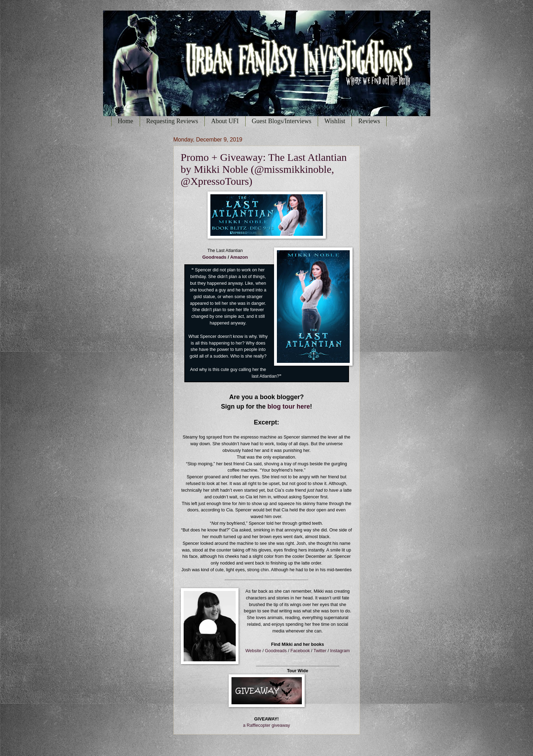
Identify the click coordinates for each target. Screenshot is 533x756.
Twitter (320, 651)
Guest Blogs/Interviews (282, 121)
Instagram (340, 651)
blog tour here (289, 407)
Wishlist (335, 121)
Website (253, 651)
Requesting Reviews (172, 121)
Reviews (369, 121)
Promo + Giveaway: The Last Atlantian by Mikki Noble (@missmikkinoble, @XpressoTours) (264, 169)
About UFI (225, 121)
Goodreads (214, 257)
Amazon (239, 257)
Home (126, 121)
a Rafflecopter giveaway (267, 725)
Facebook (300, 651)
